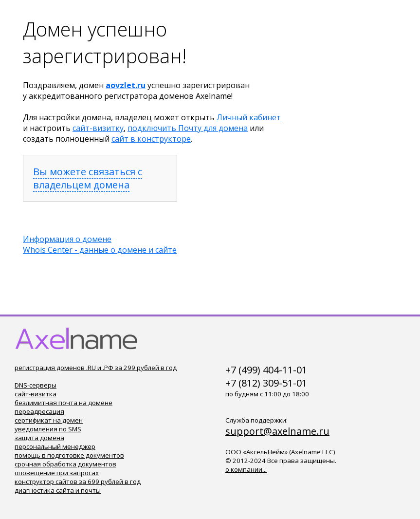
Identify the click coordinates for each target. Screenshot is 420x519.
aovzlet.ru (126, 85)
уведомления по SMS (48, 429)
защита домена (39, 438)
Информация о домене (67, 239)
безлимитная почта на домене (64, 403)
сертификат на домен (49, 420)
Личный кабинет (249, 117)
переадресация (39, 411)
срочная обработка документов (65, 464)
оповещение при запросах (57, 473)
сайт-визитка (36, 394)
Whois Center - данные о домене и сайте (100, 250)
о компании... (246, 469)
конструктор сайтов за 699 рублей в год (78, 482)
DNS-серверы (36, 385)
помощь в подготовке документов (69, 455)
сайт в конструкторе (151, 139)
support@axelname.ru (277, 431)
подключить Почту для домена (188, 128)
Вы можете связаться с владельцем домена (88, 178)
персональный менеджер (55, 446)
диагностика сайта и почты (58, 490)
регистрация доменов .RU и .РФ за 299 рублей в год (96, 368)
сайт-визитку (98, 128)
